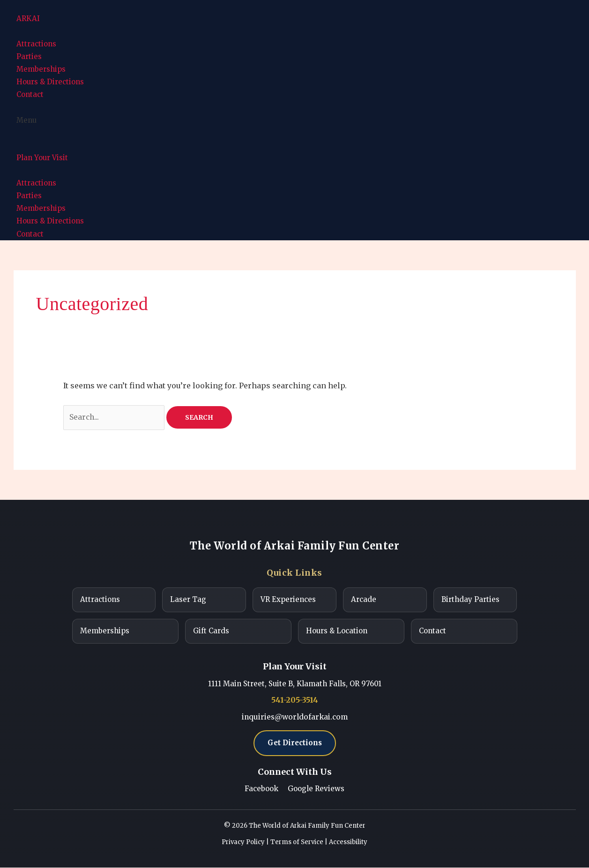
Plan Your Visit (42, 158)
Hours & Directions (50, 82)
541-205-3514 (295, 701)
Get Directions (295, 744)
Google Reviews (316, 790)
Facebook (261, 790)
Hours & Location (337, 632)
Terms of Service (297, 843)
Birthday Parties (470, 600)
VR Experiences (288, 600)
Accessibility (348, 843)
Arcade (364, 600)
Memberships (41, 69)
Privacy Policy (243, 843)
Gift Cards (211, 632)
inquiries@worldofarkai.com (294, 717)
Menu (26, 120)
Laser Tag (188, 600)
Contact (30, 94)
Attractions (36, 44)
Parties (29, 56)
